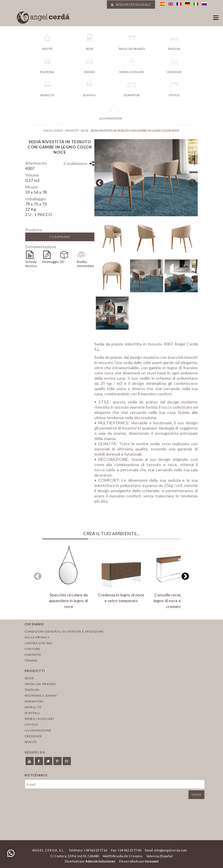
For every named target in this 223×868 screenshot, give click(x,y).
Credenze (33, 736)
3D (62, 262)
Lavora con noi (39, 643)
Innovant (152, 861)
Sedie (29, 678)
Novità (31, 742)
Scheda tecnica (31, 264)
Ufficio (31, 724)
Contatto (33, 655)
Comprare (60, 237)
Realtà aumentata (85, 264)
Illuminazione (38, 730)
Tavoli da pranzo (40, 684)
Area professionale (131, 4)
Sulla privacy (37, 637)
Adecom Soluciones (100, 861)
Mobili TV (33, 707)
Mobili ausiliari (39, 719)
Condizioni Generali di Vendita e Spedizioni (64, 631)
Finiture (33, 649)
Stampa (31, 660)
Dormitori (34, 701)
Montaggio (51, 262)
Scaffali (32, 713)
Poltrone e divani (41, 696)
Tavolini (32, 690)
